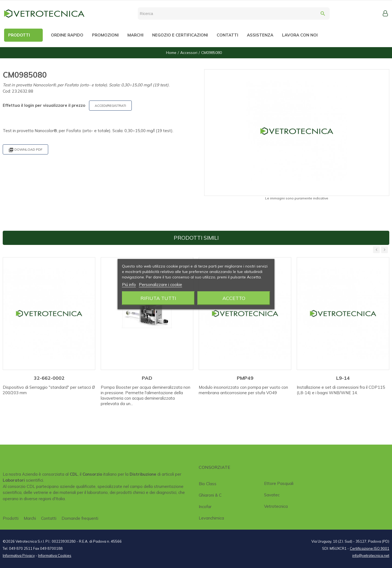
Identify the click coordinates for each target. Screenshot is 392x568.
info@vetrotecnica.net (371, 555)
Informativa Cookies (55, 555)
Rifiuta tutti (158, 298)
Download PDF (25, 150)
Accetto (234, 298)
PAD (147, 378)
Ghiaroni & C (210, 495)
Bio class (208, 484)
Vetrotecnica (276, 506)
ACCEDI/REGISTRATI (110, 106)
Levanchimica (211, 518)
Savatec (272, 495)
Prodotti (11, 518)
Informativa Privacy (19, 555)
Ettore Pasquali (279, 483)
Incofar (205, 507)
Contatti (49, 518)
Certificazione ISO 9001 (370, 548)
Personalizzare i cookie (160, 284)
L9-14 (343, 378)
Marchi (30, 518)
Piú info (129, 284)
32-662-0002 (49, 378)
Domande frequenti (80, 518)
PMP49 (245, 378)
